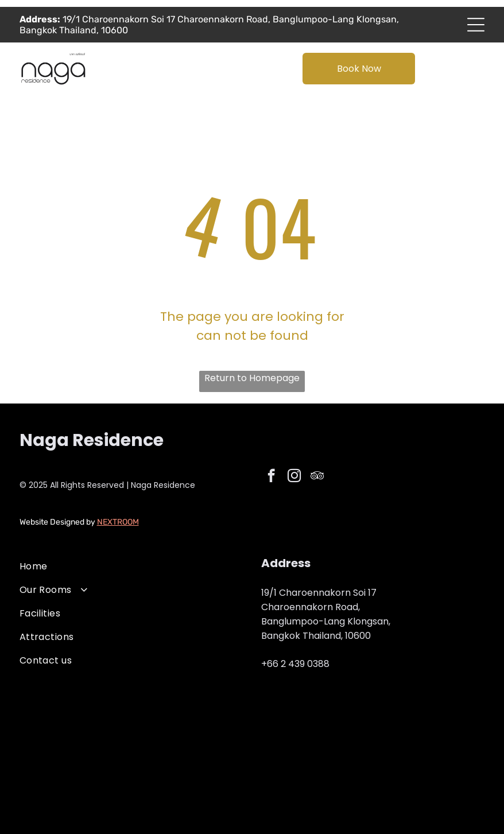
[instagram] (294, 477)
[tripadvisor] (317, 477)
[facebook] (271, 477)
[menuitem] (131, 566)
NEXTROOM (118, 522)
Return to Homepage (252, 378)
